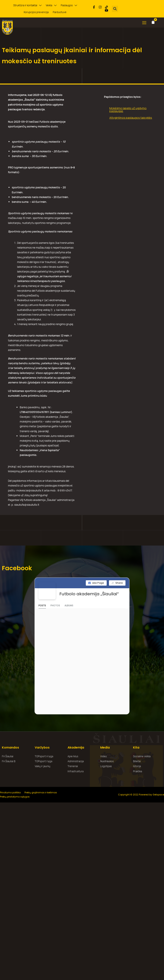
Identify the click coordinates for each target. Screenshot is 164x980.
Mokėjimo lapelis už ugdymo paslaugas (128, 110)
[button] (115, 9)
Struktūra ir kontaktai (27, 5)
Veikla (51, 5)
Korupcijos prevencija (36, 12)
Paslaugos (69, 5)
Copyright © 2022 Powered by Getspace (141, 795)
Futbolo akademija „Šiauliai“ (89, 594)
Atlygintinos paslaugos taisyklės (131, 118)
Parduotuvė (60, 12)
